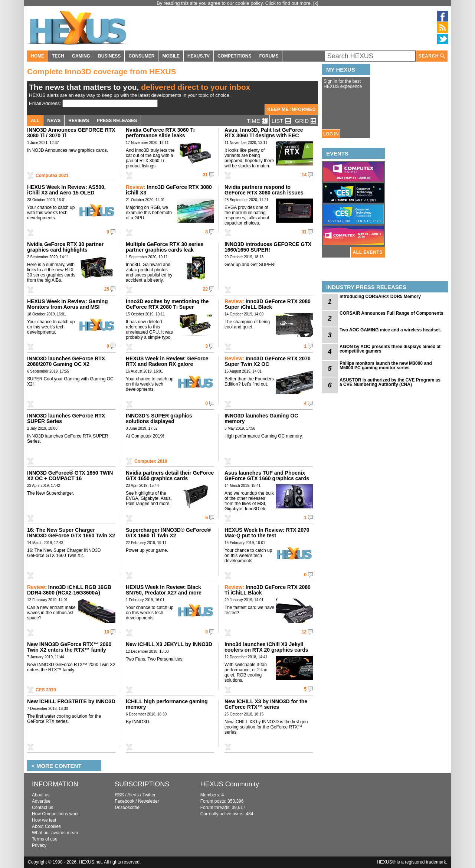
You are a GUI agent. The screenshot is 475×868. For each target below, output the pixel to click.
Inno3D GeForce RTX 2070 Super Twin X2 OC (268, 361)
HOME (37, 56)
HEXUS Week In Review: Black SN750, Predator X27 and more (164, 590)
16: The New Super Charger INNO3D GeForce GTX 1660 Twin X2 (71, 533)
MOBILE (171, 56)
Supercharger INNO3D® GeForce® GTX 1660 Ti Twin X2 (168, 533)
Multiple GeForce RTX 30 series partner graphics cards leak (165, 247)
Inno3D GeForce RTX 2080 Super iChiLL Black (268, 304)
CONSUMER (141, 56)
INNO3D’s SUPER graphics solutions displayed (159, 418)
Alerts (133, 795)
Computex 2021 (52, 176)
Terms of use (45, 839)
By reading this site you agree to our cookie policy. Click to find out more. (235, 3)
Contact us (42, 808)
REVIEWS (78, 121)
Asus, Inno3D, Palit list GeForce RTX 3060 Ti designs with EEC (264, 133)
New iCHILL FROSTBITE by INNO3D (71, 701)
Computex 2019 (151, 461)
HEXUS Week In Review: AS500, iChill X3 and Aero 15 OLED (66, 190)
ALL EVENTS (368, 252)
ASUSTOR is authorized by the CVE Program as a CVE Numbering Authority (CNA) (390, 382)
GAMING (81, 56)
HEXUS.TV (199, 56)
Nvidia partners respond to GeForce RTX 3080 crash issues (264, 190)
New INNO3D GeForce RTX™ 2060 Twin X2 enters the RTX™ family (69, 647)
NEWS (54, 121)
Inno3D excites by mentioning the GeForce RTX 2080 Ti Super (167, 304)
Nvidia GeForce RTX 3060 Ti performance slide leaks (160, 133)
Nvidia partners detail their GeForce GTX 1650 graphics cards (170, 476)
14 (304, 175)
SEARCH (432, 56)
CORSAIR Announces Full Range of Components (392, 313)
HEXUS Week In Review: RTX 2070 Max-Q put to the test (267, 533)
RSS (119, 795)
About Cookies (46, 826)
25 (107, 289)
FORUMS (269, 56)
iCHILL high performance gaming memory (167, 704)
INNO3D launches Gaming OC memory (261, 418)
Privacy (39, 845)
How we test (44, 820)
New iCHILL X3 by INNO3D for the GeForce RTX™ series (266, 704)
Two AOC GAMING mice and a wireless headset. (390, 330)
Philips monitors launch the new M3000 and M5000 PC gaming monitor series (386, 366)
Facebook (125, 801)
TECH (58, 56)
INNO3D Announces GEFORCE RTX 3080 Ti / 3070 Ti (71, 133)
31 (205, 175)
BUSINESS (109, 56)
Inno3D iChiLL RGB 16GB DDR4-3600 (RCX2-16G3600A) (69, 590)
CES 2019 (46, 690)
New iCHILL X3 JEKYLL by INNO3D (169, 644)
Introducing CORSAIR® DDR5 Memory (380, 297)
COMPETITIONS (234, 56)
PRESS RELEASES (117, 121)
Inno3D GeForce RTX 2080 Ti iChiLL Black (268, 590)
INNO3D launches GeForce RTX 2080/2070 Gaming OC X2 (66, 361)
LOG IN (331, 134)
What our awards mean (55, 833)
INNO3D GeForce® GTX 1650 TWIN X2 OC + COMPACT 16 (70, 476)
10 (107, 632)
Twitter (149, 795)
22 (205, 289)
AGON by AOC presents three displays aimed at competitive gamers (390, 349)
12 (304, 632)
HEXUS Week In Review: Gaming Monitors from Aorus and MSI (68, 304)
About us (41, 795)
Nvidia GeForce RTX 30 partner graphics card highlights (65, 247)
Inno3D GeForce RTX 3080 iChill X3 (169, 190)
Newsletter (149, 801)
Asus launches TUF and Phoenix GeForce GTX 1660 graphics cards (267, 476)
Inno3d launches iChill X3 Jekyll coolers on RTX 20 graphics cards (266, 647)
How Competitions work (55, 814)
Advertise (41, 801)
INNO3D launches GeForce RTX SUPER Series (66, 418)
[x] (316, 3)
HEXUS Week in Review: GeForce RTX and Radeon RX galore (167, 361)
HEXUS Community (230, 784)
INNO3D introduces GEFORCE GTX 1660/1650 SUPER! (268, 247)
